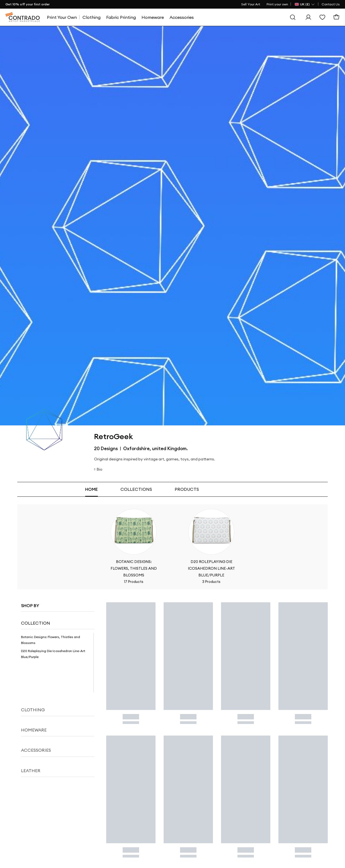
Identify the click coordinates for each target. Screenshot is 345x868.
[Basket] (336, 17)
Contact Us (331, 4)
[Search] (293, 17)
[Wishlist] (322, 17)
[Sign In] (308, 17)
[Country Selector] (305, 4)
